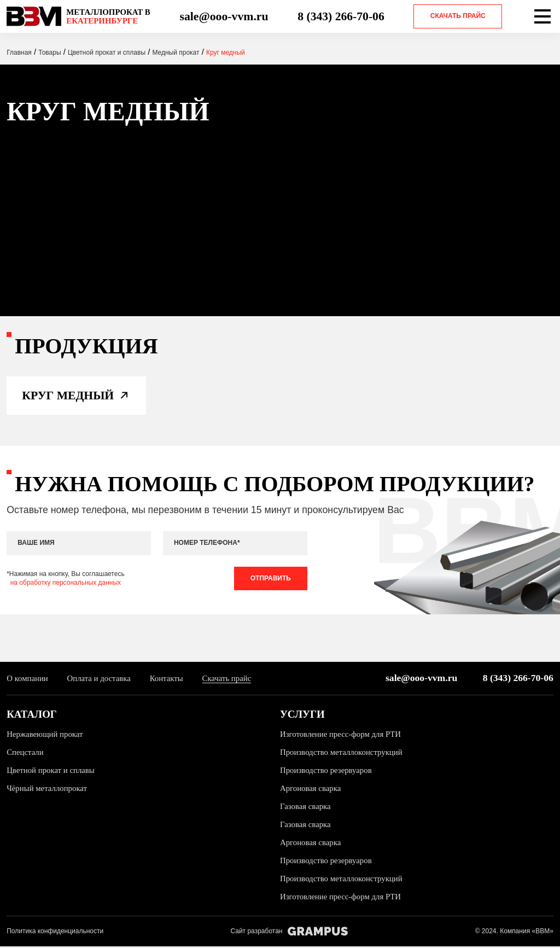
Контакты (167, 679)
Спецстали (25, 753)
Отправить (270, 579)
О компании (27, 679)
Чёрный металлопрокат (47, 789)
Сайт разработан (289, 932)
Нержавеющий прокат (45, 735)
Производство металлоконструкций (342, 753)
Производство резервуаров (326, 771)
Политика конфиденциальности (55, 932)
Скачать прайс (458, 16)
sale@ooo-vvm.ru (224, 16)
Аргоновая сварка (311, 789)
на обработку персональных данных (66, 584)
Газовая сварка (305, 807)
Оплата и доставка (99, 679)
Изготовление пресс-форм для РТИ (341, 735)
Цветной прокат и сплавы (51, 771)
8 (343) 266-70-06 (341, 16)
